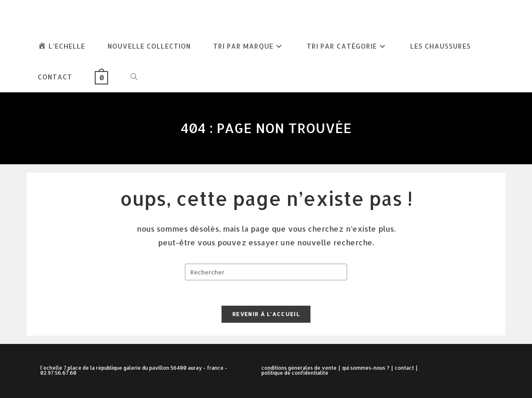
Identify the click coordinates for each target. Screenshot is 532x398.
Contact (404, 368)
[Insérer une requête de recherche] (266, 272)
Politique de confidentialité (295, 373)
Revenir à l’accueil (266, 314)
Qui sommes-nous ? (366, 368)
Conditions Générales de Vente (299, 368)
